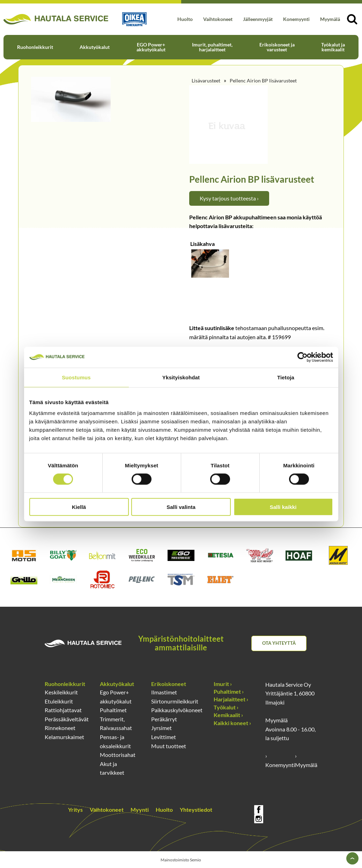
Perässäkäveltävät (67, 719)
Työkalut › (226, 707)
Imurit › (223, 684)
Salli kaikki (283, 507)
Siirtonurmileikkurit (175, 701)
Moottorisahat (118, 755)
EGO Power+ (151, 47)
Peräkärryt (164, 719)
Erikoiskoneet (169, 684)
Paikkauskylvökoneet (177, 710)
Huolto (185, 19)
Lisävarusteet (206, 81)
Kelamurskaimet (64, 737)
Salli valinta (181, 507)
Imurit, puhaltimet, (212, 47)
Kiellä (79, 507)
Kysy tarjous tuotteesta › (229, 198)
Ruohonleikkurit (35, 47)
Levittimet (164, 737)
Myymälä (330, 19)
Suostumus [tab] (76, 377)
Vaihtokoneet (218, 19)
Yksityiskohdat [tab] (181, 377)
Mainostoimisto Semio (181, 860)
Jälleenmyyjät (258, 19)
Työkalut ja (333, 47)
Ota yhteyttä (279, 643)
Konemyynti (296, 19)
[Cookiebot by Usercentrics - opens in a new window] (302, 357)
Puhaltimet (113, 710)
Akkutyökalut (95, 47)
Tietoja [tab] (286, 377)
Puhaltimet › (229, 691)
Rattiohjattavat (63, 710)
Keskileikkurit (61, 692)
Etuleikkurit (59, 701)
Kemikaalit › (228, 715)
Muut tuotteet (169, 746)
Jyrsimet (161, 728)
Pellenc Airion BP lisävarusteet (263, 81)
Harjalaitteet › (231, 699)
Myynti (140, 809)
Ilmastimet (164, 692)
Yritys (75, 809)
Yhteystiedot (196, 809)
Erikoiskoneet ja (277, 47)
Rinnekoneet (60, 728)
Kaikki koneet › (232, 723)
